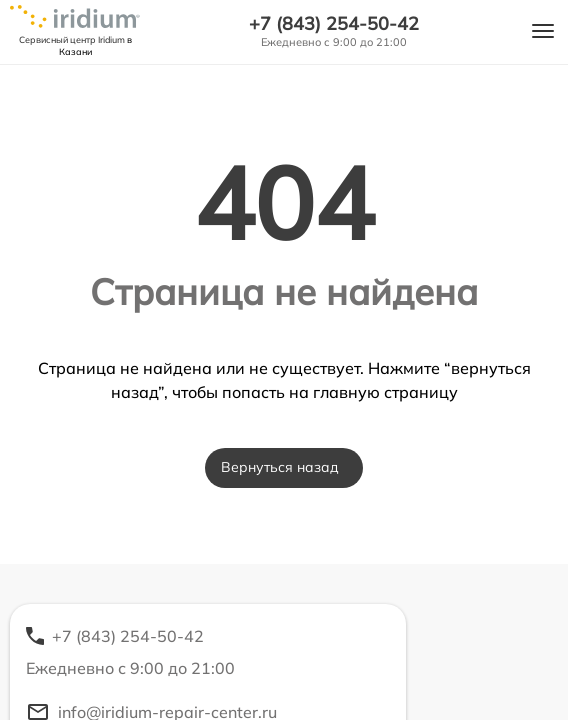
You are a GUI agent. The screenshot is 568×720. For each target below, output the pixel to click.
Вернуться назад (280, 467)
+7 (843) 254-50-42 (334, 24)
